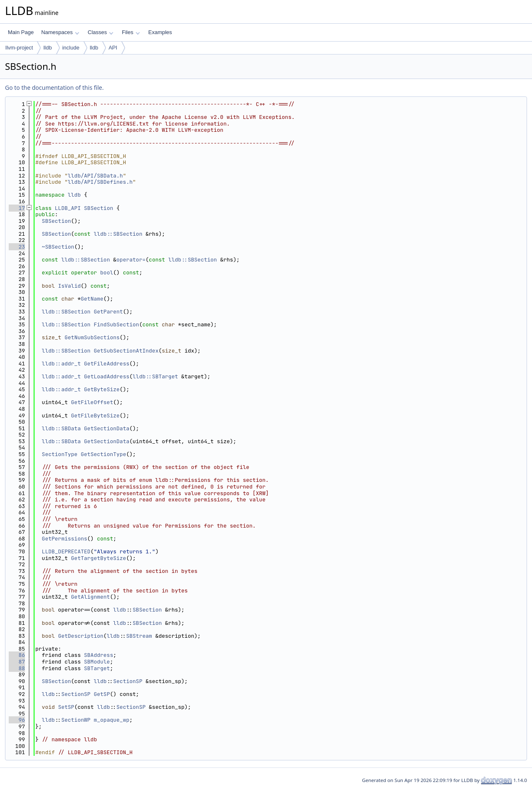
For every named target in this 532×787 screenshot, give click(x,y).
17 (17, 208)
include (71, 48)
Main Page (21, 32)
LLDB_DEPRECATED (66, 551)
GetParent (108, 312)
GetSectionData (107, 428)
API (113, 48)
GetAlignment (91, 597)
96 (17, 720)
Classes (101, 32)
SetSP (66, 707)
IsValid (70, 286)
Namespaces (60, 32)
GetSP (102, 694)
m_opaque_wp (111, 720)
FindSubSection (116, 324)
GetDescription (81, 636)
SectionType (60, 454)
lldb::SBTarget (155, 376)
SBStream (139, 636)
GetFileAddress (107, 364)
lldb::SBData (62, 428)
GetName (92, 299)
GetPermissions (65, 539)
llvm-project (19, 48)
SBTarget (97, 668)
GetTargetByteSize (99, 558)
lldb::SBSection (118, 234)
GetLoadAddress (107, 376)
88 (17, 668)
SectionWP (76, 720)
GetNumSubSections (92, 337)
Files (131, 32)
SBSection (99, 208)
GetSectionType (103, 454)
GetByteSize (102, 389)
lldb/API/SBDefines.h (100, 182)
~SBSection (58, 247)
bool (107, 273)
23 (17, 247)
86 (17, 655)
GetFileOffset (92, 402)
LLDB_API (68, 208)
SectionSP (128, 681)
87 (17, 662)
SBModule (97, 662)
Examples (160, 32)
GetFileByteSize (95, 416)
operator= (131, 260)
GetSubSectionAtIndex (126, 351)
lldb (47, 48)
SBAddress (99, 655)
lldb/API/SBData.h (95, 176)
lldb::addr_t (62, 364)
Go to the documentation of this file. (54, 88)
